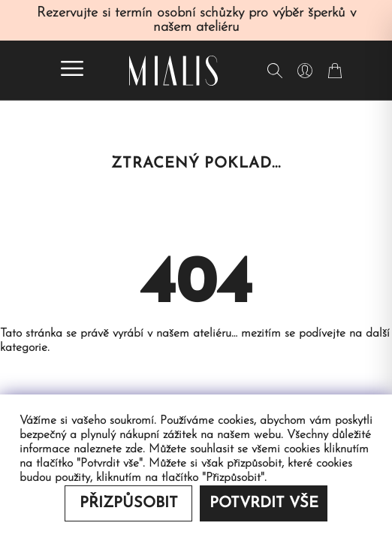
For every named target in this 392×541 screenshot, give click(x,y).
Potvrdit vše (264, 503)
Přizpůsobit (129, 503)
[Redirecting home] (173, 71)
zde (134, 449)
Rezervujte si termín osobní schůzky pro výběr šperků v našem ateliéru (196, 20)
